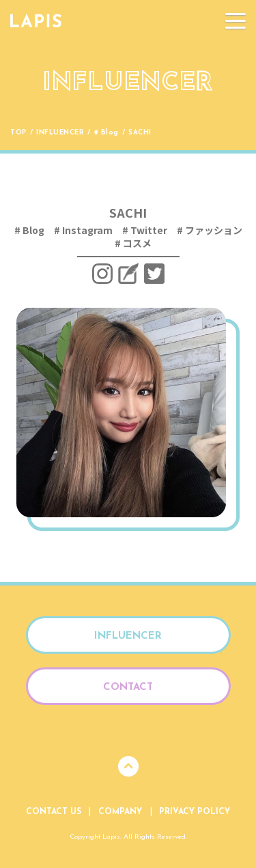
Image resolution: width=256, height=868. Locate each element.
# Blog (106, 133)
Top (18, 133)
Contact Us (54, 812)
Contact (128, 688)
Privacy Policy (195, 812)
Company (120, 812)
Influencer (60, 133)
